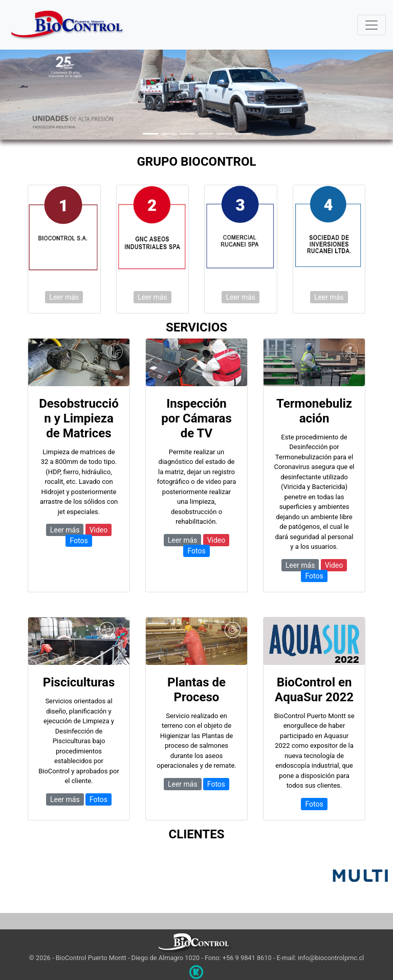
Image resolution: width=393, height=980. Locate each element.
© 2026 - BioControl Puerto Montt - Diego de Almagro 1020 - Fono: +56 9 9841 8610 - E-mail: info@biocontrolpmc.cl (196, 958)
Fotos (79, 541)
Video (99, 530)
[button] (29, 92)
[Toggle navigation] (372, 25)
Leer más (64, 297)
